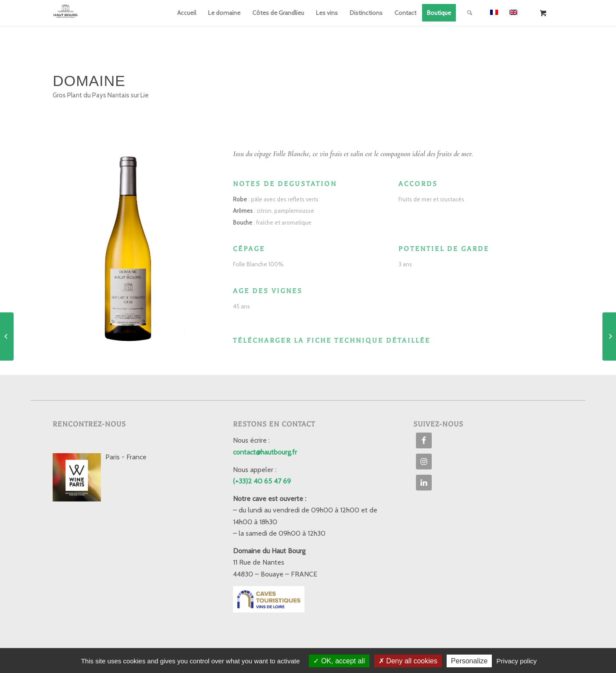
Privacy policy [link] (517, 661)
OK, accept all (339, 661)
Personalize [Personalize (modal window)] (469, 661)
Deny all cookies (408, 661)
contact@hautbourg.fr (265, 452)
